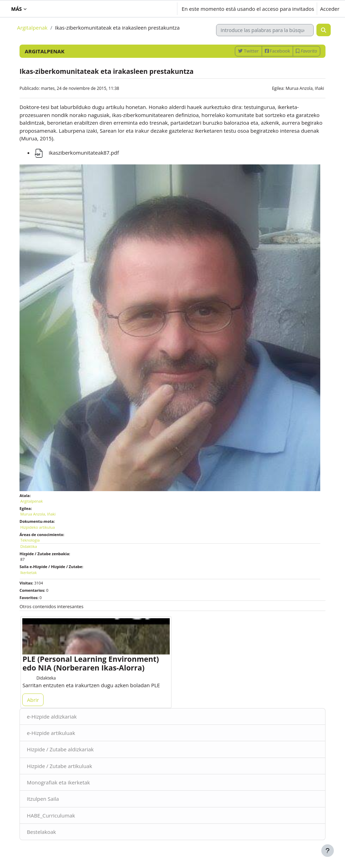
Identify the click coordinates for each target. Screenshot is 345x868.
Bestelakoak (41, 832)
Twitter (248, 51)
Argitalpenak (32, 28)
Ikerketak (28, 572)
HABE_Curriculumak (51, 815)
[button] (132, 9)
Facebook (278, 51)
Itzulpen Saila (43, 799)
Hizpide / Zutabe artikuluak (59, 766)
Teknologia (30, 540)
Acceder (330, 9)
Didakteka (46, 678)
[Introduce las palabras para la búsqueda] (265, 30)
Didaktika (29, 546)
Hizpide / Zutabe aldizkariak (60, 749)
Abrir (33, 700)
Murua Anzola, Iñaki (305, 88)
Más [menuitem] (17, 9)
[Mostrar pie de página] (328, 851)
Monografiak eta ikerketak (58, 782)
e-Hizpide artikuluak (51, 733)
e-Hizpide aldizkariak (52, 716)
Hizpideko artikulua (37, 527)
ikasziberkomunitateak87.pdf (76, 153)
